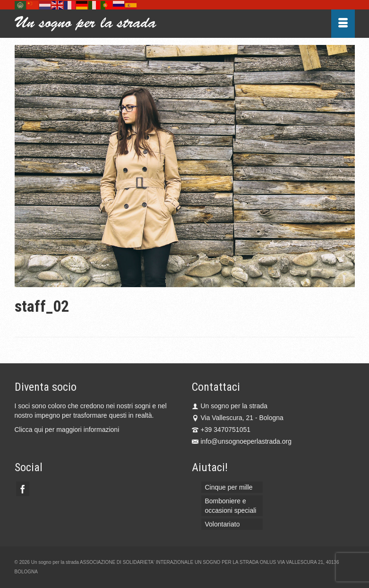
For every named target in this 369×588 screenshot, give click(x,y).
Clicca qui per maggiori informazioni (67, 430)
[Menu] (343, 24)
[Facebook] (23, 489)
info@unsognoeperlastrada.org (242, 441)
